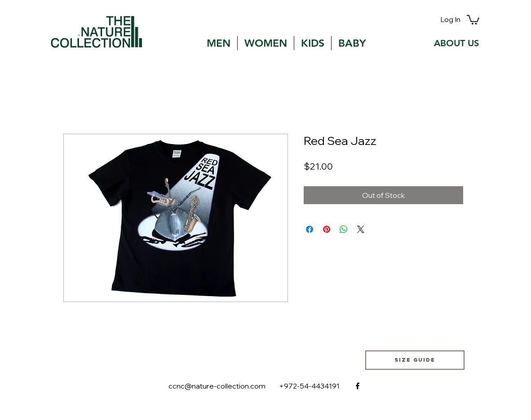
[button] (473, 19)
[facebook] (358, 386)
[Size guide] (415, 360)
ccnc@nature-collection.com (217, 386)
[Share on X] (361, 229)
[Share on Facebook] (310, 229)
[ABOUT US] (456, 43)
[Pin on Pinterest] (327, 229)
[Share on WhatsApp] (344, 229)
